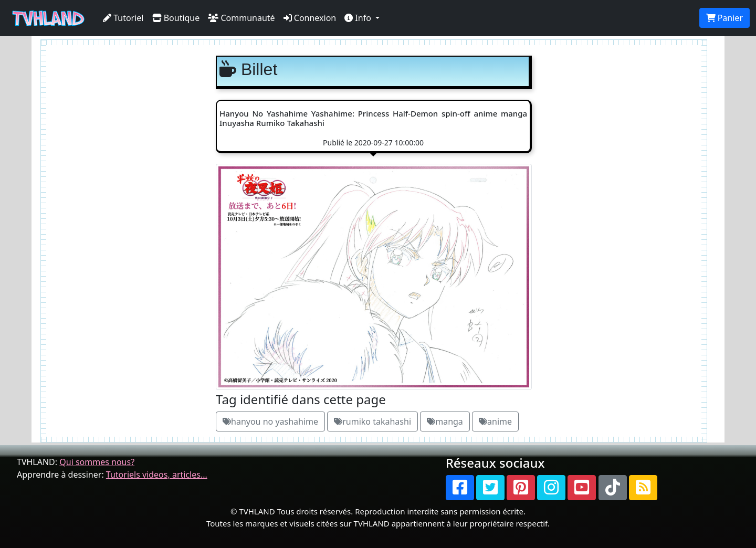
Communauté (241, 18)
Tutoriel (123, 18)
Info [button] (359, 18)
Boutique (176, 18)
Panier (724, 18)
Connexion (310, 18)
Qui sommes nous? (97, 462)
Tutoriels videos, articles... (157, 475)
